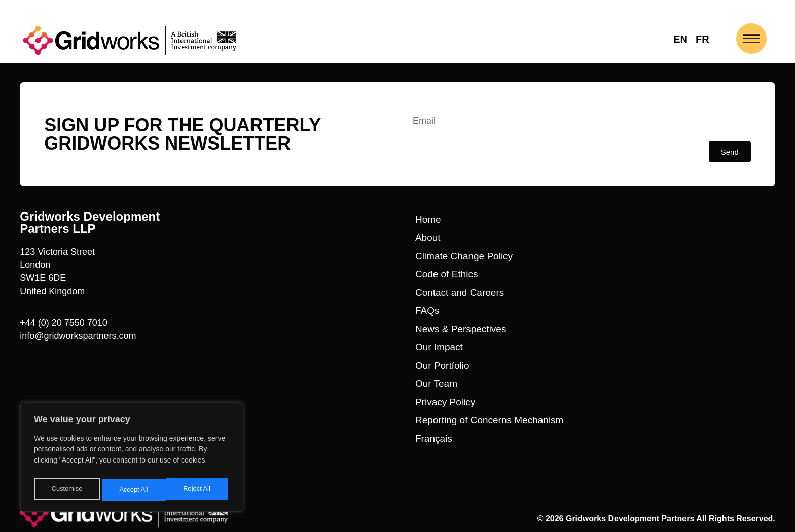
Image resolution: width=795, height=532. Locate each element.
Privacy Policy (445, 402)
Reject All (133, 490)
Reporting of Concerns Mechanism (490, 420)
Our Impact (439, 347)
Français (434, 438)
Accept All (198, 490)
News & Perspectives (461, 329)
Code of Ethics (447, 274)
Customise (66, 490)
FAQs (427, 311)
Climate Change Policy (464, 256)
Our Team (436, 384)
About (428, 238)
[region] (132, 460)
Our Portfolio (442, 365)
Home (428, 219)
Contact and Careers (460, 292)
